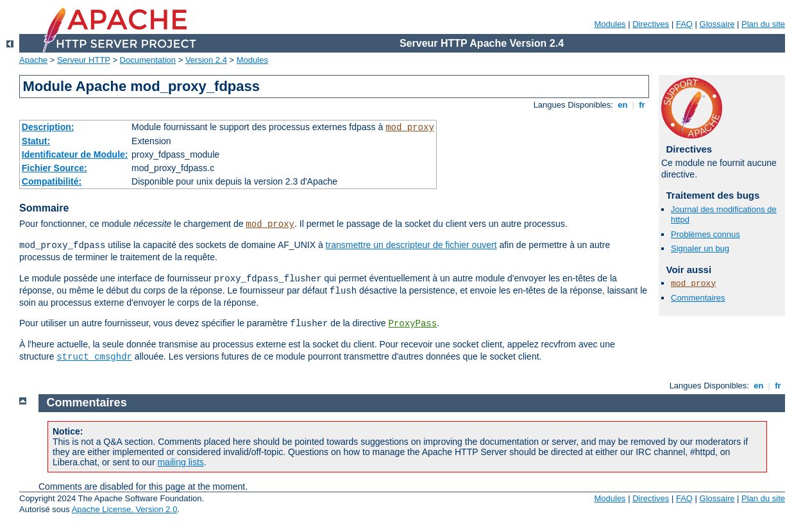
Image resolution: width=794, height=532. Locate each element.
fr (642, 105)
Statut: (36, 141)
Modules (610, 24)
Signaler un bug (700, 248)
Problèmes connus (705, 234)
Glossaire (717, 24)
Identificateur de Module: (75, 154)
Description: (48, 127)
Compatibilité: (52, 181)
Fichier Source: (55, 168)
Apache (33, 60)
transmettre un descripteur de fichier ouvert (411, 245)
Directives (651, 24)
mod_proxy (410, 128)
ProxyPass (413, 324)
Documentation (148, 60)
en (623, 105)
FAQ (684, 24)
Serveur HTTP (84, 60)
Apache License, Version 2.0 (125, 509)
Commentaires (698, 298)
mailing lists (180, 462)
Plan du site (763, 24)
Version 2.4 (206, 60)
